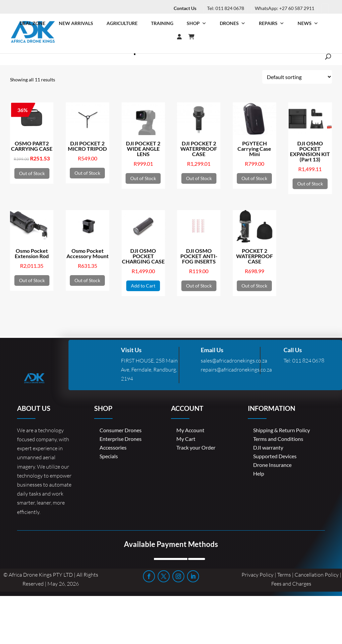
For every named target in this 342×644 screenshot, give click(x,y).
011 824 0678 (308, 361)
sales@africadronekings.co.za (234, 361)
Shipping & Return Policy (282, 430)
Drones (233, 23)
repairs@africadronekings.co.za (236, 370)
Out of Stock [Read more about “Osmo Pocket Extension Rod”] (32, 280)
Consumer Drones (121, 430)
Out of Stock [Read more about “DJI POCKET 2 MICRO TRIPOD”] (87, 173)
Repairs (272, 23)
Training (162, 23)
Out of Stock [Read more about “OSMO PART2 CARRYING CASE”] (32, 173)
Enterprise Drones (121, 439)
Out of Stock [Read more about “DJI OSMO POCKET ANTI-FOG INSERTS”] (199, 286)
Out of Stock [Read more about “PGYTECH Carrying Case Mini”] (254, 178)
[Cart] (195, 37)
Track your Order (196, 447)
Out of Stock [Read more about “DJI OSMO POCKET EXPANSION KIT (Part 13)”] (310, 184)
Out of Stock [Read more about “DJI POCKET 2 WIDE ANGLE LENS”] (143, 178)
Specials (109, 456)
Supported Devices (275, 456)
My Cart (186, 439)
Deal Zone (33, 23)
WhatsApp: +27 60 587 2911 (285, 8)
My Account (190, 430)
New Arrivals (76, 23)
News (308, 23)
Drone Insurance (272, 465)
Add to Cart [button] (143, 286)
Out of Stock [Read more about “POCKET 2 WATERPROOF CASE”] (254, 286)
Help (259, 473)
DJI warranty (268, 447)
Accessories (113, 447)
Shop (197, 23)
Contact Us (185, 8)
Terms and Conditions (278, 439)
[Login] (166, 37)
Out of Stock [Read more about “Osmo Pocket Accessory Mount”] (87, 280)
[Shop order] (297, 77)
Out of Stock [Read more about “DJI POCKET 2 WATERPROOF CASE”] (199, 178)
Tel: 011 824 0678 (226, 8)
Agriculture (122, 23)
